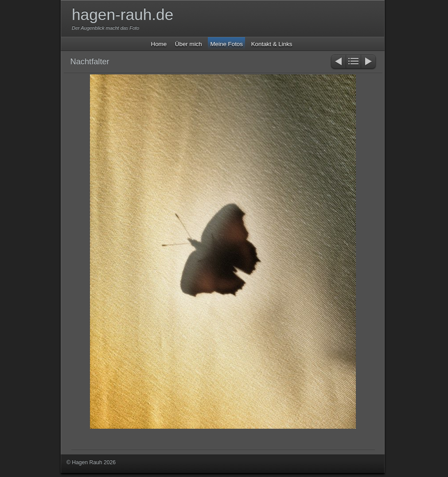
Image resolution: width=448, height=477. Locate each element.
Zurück (338, 62)
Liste (353, 62)
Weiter (369, 62)
